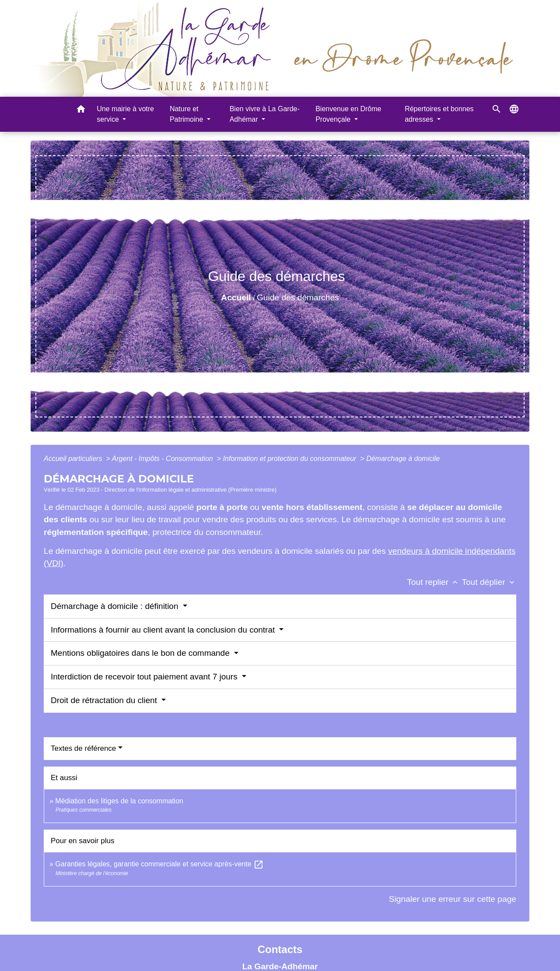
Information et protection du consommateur (290, 459)
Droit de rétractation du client (105, 700)
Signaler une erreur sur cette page (453, 899)
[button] (81, 111)
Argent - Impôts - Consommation (163, 459)
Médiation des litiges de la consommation (119, 801)
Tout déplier (489, 582)
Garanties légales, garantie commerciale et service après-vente (159, 864)
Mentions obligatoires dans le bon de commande (141, 653)
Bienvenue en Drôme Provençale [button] (348, 114)
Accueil (236, 297)
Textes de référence (83, 748)
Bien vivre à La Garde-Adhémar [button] (265, 114)
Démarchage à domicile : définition (116, 606)
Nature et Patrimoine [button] (187, 114)
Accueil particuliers (74, 459)
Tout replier (434, 582)
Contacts (280, 949)
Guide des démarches (298, 297)
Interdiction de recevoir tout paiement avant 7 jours (145, 677)
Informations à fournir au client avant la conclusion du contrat (164, 630)
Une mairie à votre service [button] (125, 114)
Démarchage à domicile (403, 459)
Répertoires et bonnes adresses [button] (439, 114)
